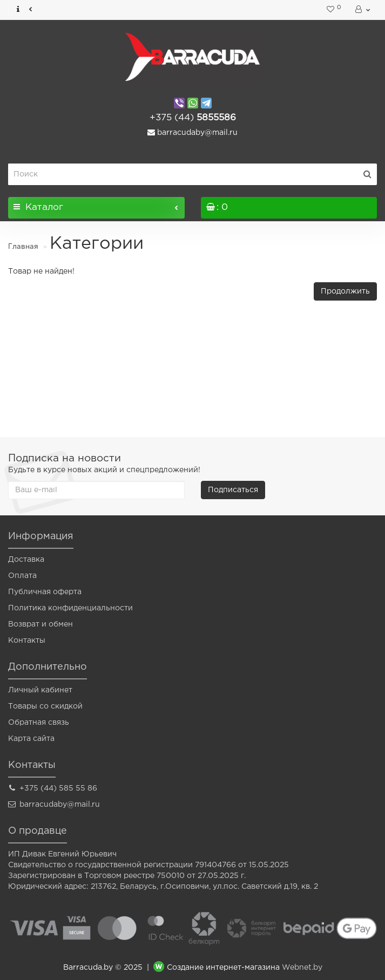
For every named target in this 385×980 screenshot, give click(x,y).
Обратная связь (39, 723)
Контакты (27, 641)
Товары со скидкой (45, 706)
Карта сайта (31, 739)
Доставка (26, 560)
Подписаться (233, 490)
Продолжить (345, 291)
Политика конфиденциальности (70, 608)
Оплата (22, 576)
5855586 (193, 118)
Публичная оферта (45, 592)
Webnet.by (302, 968)
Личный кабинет (40, 690)
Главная (23, 247)
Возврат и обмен (40, 624)
